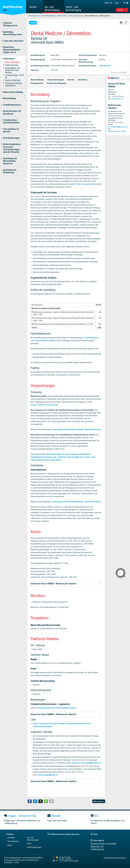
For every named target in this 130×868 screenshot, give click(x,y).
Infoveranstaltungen (34, 847)
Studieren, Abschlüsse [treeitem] (13, 80)
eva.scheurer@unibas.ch (118, 127)
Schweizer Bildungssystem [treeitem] (10, 24)
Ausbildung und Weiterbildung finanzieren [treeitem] (10, 161)
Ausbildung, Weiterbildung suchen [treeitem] (13, 33)
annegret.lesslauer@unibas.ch (86, 763)
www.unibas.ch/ (118, 99)
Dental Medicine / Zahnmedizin (97, 16)
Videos (29, 843)
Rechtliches (114, 858)
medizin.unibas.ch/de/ (117, 131)
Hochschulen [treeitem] (9, 59)
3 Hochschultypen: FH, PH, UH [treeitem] (14, 76)
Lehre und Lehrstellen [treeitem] (13, 41)
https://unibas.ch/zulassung (44, 405)
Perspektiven (37, 83)
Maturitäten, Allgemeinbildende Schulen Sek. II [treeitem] (12, 50)
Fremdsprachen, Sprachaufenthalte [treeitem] (11, 121)
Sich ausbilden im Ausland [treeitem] (11, 130)
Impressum (122, 858)
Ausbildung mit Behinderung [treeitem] (10, 171)
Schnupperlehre (13, 841)
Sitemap (106, 858)
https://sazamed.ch (85, 184)
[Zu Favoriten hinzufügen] (126, 22)
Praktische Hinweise (56, 83)
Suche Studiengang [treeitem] (12, 62)
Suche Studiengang (76, 16)
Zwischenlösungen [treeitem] (11, 138)
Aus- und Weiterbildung (47, 16)
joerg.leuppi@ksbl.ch (48, 775)
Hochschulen (62, 16)
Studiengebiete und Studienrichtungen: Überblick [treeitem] (12, 70)
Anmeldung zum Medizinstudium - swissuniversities (77, 429)
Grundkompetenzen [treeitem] (12, 105)
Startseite (32, 16)
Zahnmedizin (105, 66)
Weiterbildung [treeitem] (9, 98)
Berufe (10, 845)
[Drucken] (121, 22)
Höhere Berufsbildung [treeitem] (13, 92)
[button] (30, 801)
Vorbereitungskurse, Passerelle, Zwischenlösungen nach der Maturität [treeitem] (12, 148)
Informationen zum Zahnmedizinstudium (57, 708)
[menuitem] (35, 7)
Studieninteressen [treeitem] (12, 65)
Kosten (71, 80)
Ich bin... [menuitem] (122, 10)
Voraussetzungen (56, 80)
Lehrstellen (11, 838)
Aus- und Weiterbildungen (33, 839)
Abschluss (83, 80)
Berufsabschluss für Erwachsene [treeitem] (12, 112)
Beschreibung (37, 80)
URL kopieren (99, 801)
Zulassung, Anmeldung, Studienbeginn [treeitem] (13, 84)
